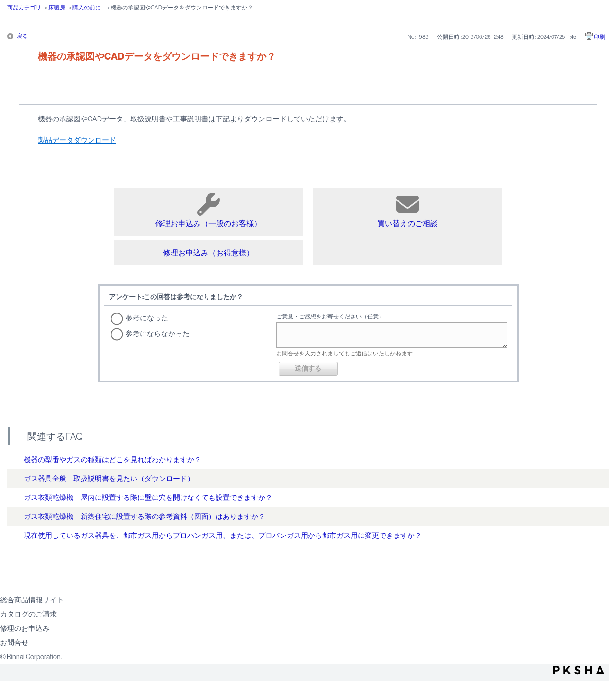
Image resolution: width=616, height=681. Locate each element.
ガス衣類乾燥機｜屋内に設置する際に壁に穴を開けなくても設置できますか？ (148, 497)
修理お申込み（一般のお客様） (208, 210)
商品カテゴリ (24, 8)
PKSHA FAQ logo (579, 670)
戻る (22, 36)
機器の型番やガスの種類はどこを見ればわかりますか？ (113, 459)
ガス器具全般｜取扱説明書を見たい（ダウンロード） (109, 478)
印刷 (599, 37)
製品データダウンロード (77, 140)
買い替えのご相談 (408, 210)
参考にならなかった (158, 333)
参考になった (147, 318)
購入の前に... (88, 8)
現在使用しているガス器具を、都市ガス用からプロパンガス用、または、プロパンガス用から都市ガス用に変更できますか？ (223, 535)
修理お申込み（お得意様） (208, 253)
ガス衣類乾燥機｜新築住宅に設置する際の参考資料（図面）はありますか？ (145, 516)
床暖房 (57, 8)
